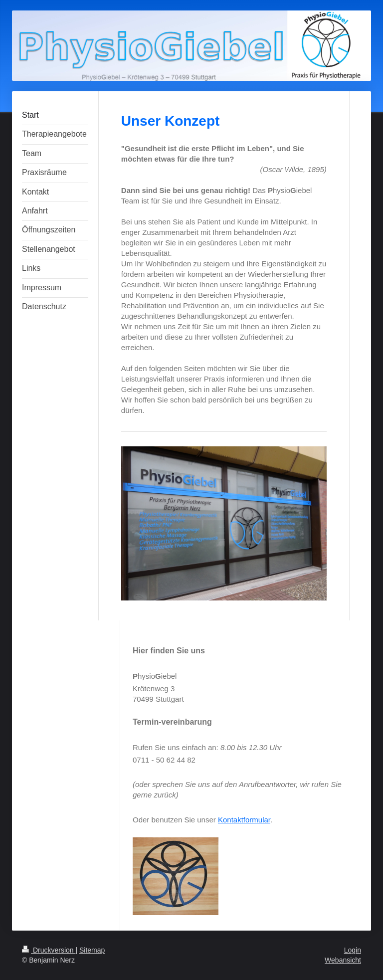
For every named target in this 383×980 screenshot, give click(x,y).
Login (353, 950)
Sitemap (92, 950)
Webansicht (343, 960)
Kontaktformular (244, 820)
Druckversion (49, 950)
